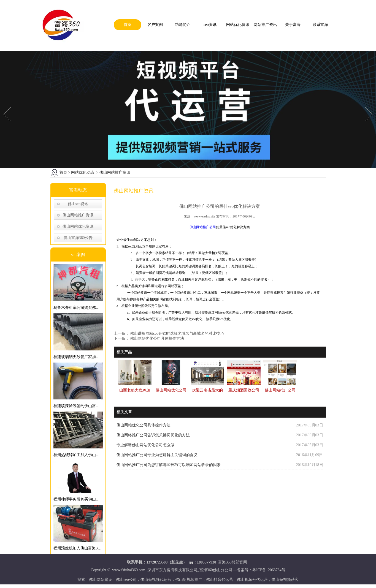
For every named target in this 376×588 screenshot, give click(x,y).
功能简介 (183, 25)
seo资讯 (210, 25)
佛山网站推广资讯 (78, 216)
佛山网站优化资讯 (78, 227)
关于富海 (293, 25)
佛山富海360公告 (78, 239)
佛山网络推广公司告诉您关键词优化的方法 (153, 436)
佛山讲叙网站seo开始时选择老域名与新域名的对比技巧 (177, 334)
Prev (4, 106)
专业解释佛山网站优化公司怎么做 (145, 446)
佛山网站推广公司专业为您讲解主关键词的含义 (157, 456)
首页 (128, 25)
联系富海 (320, 25)
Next (366, 106)
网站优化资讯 (238, 25)
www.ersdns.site (205, 217)
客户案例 (155, 25)
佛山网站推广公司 (203, 228)
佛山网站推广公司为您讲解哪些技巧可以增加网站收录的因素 (169, 466)
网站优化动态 (83, 173)
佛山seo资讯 (78, 205)
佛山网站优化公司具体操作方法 (157, 339)
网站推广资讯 (265, 25)
